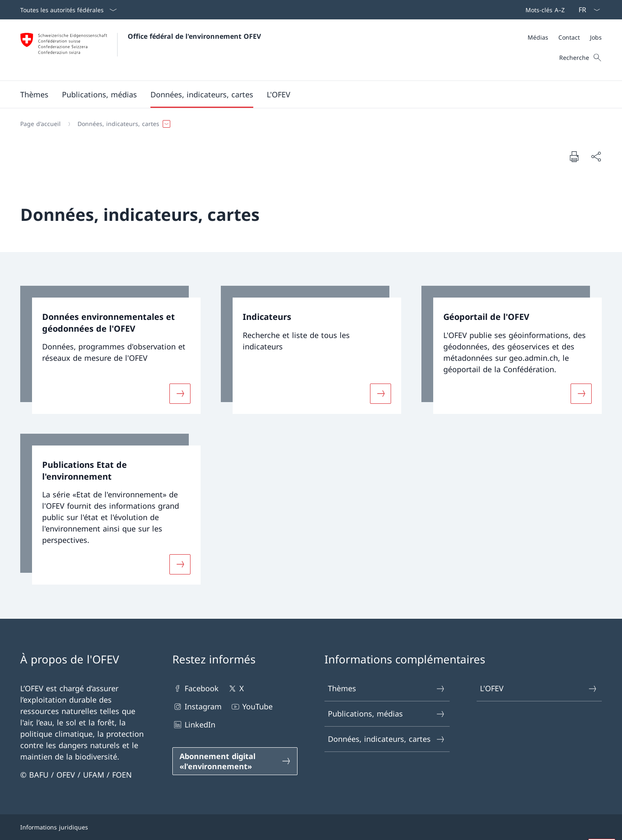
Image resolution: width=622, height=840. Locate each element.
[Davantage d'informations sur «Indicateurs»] (381, 393)
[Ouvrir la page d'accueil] (141, 50)
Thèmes (387, 688)
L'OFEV (539, 688)
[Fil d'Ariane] (308, 124)
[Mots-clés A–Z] (543, 10)
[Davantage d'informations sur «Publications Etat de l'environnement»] (180, 564)
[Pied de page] (311, 827)
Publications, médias (387, 714)
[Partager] (596, 157)
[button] (34, 94)
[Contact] (569, 37)
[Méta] (565, 37)
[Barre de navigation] (543, 10)
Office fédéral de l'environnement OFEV (194, 36)
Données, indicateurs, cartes (387, 739)
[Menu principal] (304, 94)
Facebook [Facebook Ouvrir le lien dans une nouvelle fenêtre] (196, 688)
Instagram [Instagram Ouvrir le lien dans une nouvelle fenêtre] (197, 707)
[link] (110, 350)
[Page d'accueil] (40, 124)
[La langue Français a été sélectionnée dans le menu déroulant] (587, 10)
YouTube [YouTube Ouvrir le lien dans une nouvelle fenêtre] (251, 707)
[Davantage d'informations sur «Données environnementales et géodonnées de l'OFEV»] (180, 393)
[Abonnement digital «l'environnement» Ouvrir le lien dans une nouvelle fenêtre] (235, 761)
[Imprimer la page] (574, 156)
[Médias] (538, 37)
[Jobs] (596, 37)
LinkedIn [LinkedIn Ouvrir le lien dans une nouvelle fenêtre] (194, 725)
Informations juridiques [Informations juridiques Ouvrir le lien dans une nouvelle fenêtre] (54, 827)
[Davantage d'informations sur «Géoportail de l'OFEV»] (581, 393)
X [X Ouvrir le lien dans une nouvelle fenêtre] (236, 688)
